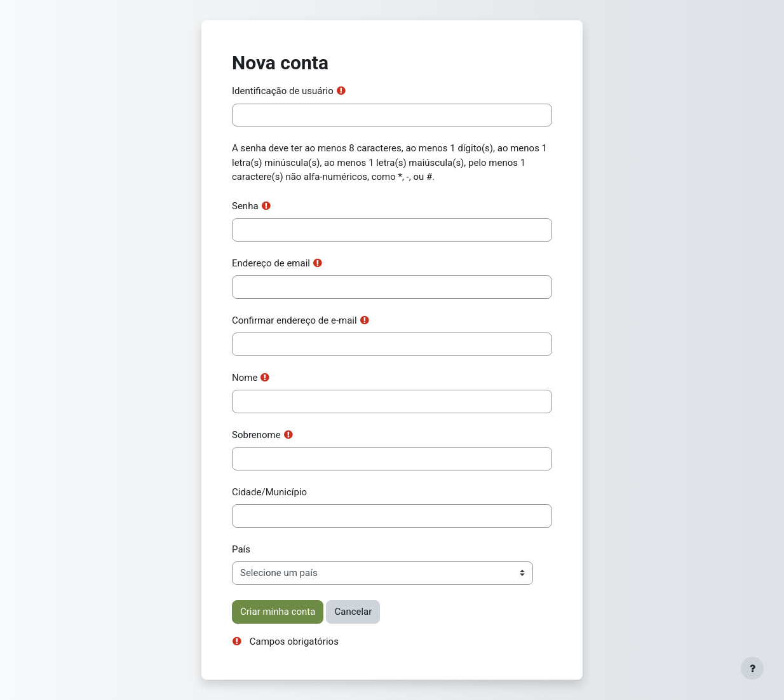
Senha (245, 206)
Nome (245, 378)
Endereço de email (271, 263)
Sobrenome (256, 435)
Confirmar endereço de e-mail (294, 320)
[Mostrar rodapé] (752, 668)
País (241, 549)
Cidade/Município (269, 492)
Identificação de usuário (283, 91)
